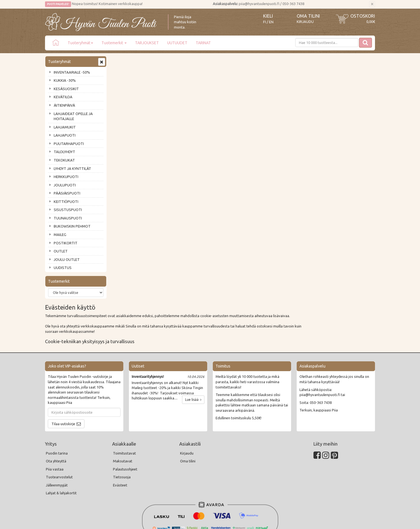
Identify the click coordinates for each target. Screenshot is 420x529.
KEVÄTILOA (63, 97)
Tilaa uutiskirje (63, 381)
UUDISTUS (63, 268)
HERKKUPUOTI (66, 177)
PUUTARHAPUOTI (69, 144)
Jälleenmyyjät (57, 442)
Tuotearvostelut (59, 434)
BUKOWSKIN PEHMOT (72, 226)
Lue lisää (193, 356)
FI (265, 22)
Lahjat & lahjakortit (61, 450)
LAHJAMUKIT (65, 127)
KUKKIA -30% (65, 80)
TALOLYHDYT (64, 152)
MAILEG (60, 235)
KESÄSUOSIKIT (66, 89)
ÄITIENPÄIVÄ (64, 105)
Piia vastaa (55, 426)
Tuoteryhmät (80, 43)
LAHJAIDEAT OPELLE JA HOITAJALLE (73, 116)
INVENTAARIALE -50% (72, 72)
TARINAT (203, 43)
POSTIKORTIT (66, 243)
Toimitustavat (124, 410)
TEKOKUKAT (64, 160)
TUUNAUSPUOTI (68, 218)
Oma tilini (308, 16)
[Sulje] (372, 4)
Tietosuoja (122, 434)
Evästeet (120, 442)
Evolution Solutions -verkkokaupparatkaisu (342, 521)
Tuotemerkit (114, 43)
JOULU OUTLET (67, 259)
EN (271, 22)
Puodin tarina (57, 410)
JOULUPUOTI (65, 185)
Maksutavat (123, 418)
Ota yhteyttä (56, 418)
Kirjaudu (305, 22)
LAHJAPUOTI (65, 135)
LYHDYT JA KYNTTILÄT (72, 168)
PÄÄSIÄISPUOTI (67, 193)
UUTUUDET (177, 43)
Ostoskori (363, 16)
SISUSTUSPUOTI (68, 210)
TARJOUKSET (147, 43)
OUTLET (61, 251)
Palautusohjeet (125, 426)
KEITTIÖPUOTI (66, 202)
